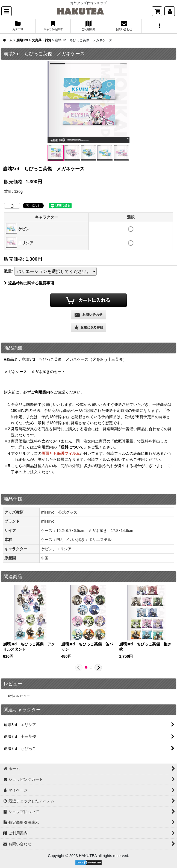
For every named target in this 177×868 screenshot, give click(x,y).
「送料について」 (72, 447)
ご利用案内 (40, 392)
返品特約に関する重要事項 (29, 283)
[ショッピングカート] (157, 11)
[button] (7, 11)
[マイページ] (170, 11)
